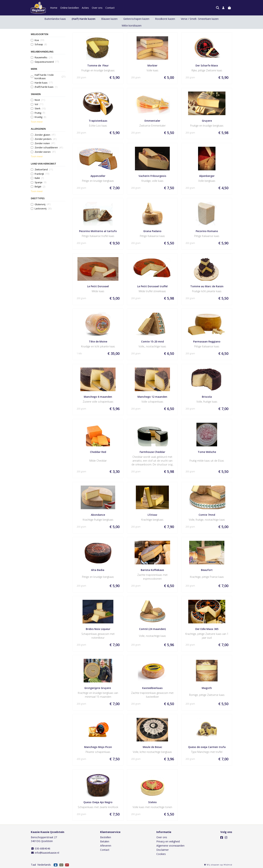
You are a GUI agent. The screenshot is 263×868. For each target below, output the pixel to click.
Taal (33, 865)
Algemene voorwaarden (170, 846)
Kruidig (40, 117)
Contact (110, 8)
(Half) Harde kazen (84, 19)
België (40, 187)
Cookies (161, 854)
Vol (39, 104)
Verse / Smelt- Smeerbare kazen (200, 19)
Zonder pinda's (46, 139)
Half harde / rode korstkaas (50, 77)
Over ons (97, 8)
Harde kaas (44, 83)
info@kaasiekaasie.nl (45, 853)
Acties (85, 8)
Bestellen (106, 837)
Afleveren (106, 846)
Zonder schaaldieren (49, 148)
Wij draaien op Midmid (218, 865)
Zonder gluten (45, 135)
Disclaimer (163, 850)
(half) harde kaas (46, 87)
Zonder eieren (45, 152)
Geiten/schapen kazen (136, 19)
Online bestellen (70, 8)
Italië (39, 178)
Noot (40, 100)
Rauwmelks (44, 57)
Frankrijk (42, 174)
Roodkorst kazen (165, 19)
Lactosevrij (43, 209)
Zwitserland (44, 170)
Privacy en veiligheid (168, 841)
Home (54, 8)
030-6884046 (41, 848)
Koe (39, 40)
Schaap (41, 44)
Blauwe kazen (109, 19)
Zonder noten (45, 143)
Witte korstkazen (132, 26)
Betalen (105, 841)
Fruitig (40, 113)
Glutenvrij (43, 204)
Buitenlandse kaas (55, 19)
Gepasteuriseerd (47, 62)
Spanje (40, 182)
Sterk (40, 108)
